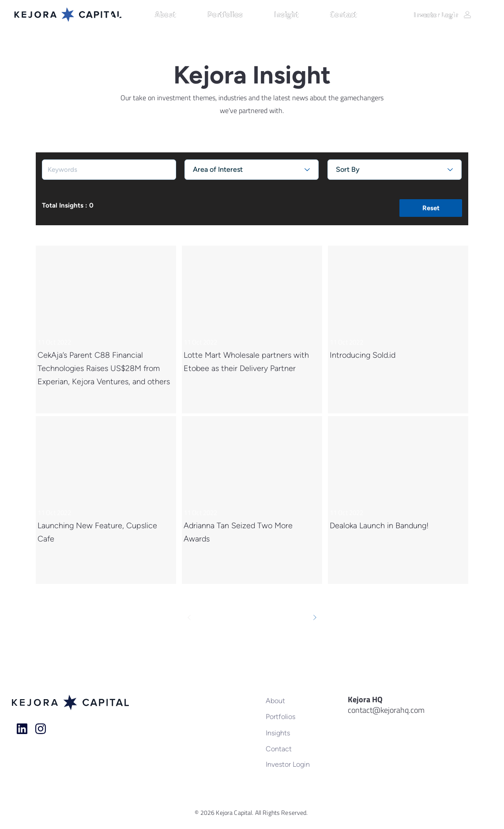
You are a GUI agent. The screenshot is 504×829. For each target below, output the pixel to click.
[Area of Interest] (252, 170)
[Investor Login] (443, 15)
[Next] (315, 617)
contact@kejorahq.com (386, 710)
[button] (177, 15)
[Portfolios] (295, 716)
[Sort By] (395, 170)
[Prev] (189, 617)
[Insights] (295, 733)
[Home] (22, 729)
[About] (295, 700)
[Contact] (295, 749)
